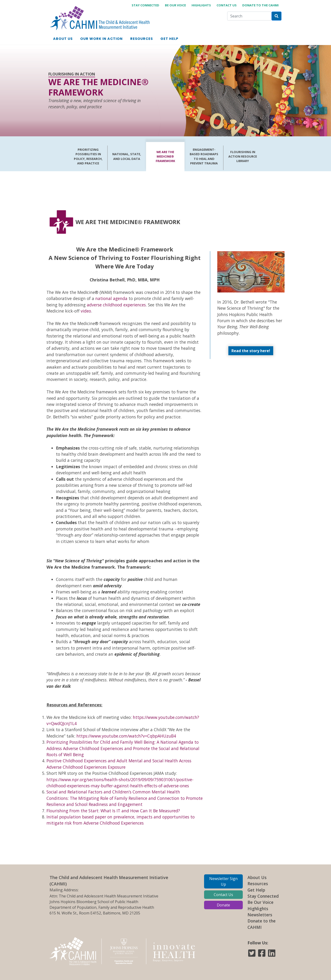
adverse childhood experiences (116, 305)
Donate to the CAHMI (260, 5)
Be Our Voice (175, 5)
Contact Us (227, 5)
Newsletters (260, 915)
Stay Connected (263, 896)
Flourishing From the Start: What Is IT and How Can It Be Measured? (113, 811)
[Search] (249, 16)
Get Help (256, 890)
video (86, 311)
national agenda (111, 298)
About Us (257, 877)
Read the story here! (251, 351)
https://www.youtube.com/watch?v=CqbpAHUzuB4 (126, 736)
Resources (258, 884)
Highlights (201, 5)
